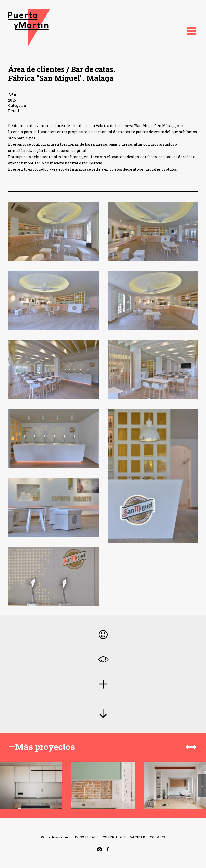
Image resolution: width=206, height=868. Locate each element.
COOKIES (157, 837)
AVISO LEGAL (85, 837)
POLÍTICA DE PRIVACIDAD (123, 837)
